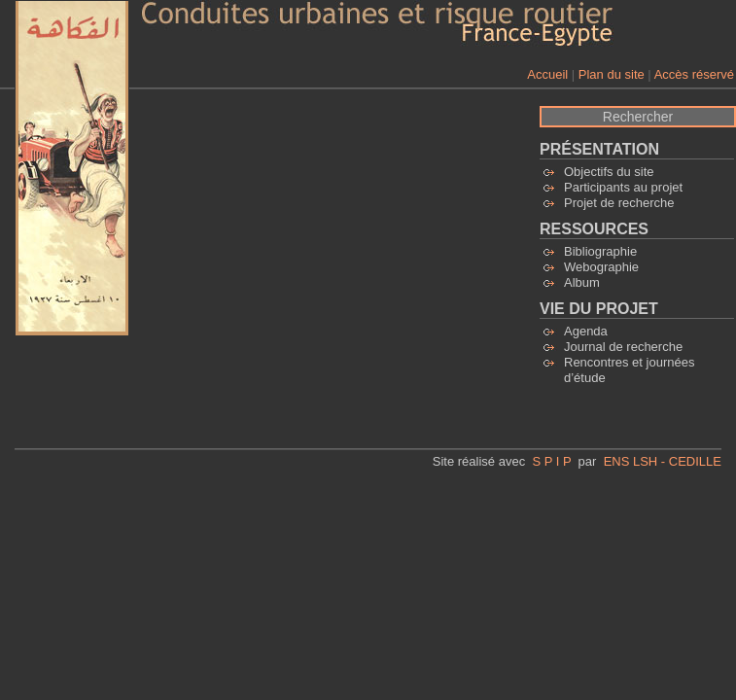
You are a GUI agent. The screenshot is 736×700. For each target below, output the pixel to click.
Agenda (586, 331)
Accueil (547, 74)
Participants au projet (623, 187)
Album (582, 282)
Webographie (601, 267)
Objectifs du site (609, 172)
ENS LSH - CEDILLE (663, 461)
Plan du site (612, 74)
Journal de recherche (623, 347)
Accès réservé (694, 74)
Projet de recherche (619, 203)
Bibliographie (600, 251)
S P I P (551, 461)
